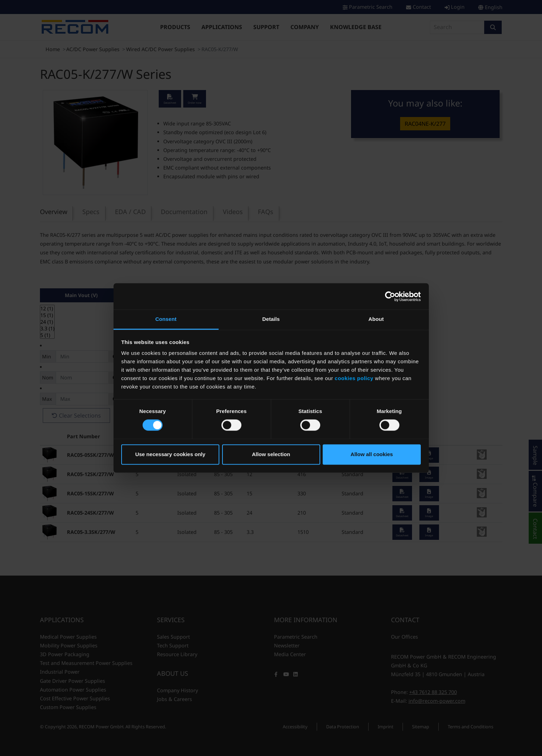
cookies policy (354, 378)
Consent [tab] (166, 319)
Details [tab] (271, 319)
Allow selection (271, 454)
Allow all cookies (372, 454)
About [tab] (376, 319)
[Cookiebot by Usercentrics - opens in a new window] (390, 296)
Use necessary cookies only (170, 454)
